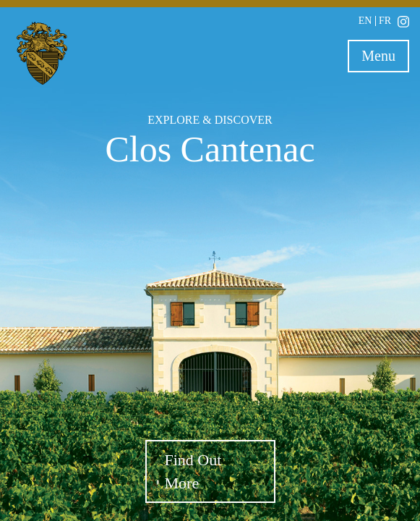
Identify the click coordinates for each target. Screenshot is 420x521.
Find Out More (193, 471)
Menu (385, 59)
